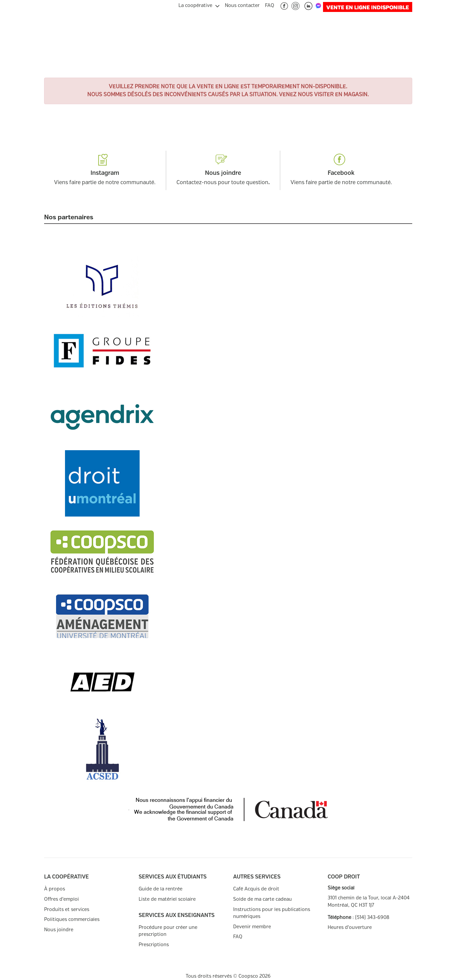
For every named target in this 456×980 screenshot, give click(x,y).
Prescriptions (154, 945)
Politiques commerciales (72, 919)
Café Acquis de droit (256, 889)
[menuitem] (199, 5)
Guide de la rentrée (161, 889)
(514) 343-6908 (372, 917)
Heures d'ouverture (350, 927)
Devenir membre (252, 927)
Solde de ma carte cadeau (262, 899)
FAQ (238, 937)
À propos (55, 889)
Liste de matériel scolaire (167, 899)
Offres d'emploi (62, 899)
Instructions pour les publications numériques (272, 913)
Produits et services (67, 910)
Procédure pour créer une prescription (168, 931)
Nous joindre (59, 930)
